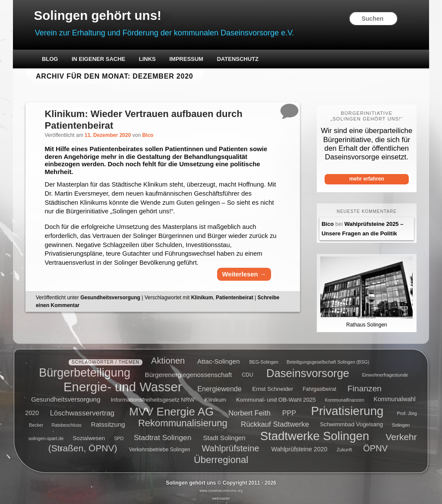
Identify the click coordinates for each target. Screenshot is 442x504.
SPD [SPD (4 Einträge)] (119, 437)
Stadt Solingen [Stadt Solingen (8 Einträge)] (224, 436)
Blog (51, 59)
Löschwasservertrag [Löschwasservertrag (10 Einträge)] (82, 411)
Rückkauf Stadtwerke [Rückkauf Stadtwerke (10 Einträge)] (275, 423)
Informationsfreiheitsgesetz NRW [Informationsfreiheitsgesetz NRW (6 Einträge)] (153, 398)
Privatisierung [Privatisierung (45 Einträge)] (347, 410)
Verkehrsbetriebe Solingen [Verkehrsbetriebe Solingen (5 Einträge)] (160, 449)
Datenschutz (238, 59)
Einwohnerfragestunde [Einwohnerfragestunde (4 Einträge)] (385, 374)
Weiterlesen (243, 276)
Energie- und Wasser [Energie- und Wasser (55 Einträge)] (123, 385)
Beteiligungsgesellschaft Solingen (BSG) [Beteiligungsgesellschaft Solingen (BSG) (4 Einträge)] (328, 361)
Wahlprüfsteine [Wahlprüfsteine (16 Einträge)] (230, 447)
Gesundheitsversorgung (111, 299)
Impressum (187, 59)
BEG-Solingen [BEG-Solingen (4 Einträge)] (264, 361)
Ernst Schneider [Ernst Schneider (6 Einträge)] (273, 388)
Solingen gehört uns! (100, 16)
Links (148, 59)
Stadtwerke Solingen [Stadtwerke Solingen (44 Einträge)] (315, 435)
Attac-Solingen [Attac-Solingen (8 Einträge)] (218, 360)
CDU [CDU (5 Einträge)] (247, 374)
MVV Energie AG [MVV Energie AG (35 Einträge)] (171, 410)
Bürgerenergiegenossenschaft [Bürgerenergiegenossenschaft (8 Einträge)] (189, 373)
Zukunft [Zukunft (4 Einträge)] (344, 449)
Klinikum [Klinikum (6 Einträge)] (215, 398)
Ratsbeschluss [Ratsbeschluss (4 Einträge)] (66, 424)
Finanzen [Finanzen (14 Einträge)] (365, 387)
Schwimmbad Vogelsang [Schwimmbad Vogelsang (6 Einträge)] (351, 423)
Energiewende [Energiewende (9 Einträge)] (219, 388)
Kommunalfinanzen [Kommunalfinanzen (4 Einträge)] (345, 399)
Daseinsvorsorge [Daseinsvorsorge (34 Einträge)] (308, 371)
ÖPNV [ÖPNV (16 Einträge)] (375, 447)
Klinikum (203, 299)
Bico (149, 136)
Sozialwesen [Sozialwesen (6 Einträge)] (89, 437)
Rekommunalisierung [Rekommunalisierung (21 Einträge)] (183, 422)
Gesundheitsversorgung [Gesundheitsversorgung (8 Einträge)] (66, 398)
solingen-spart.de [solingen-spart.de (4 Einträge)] (46, 437)
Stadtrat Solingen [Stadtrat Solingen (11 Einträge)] (163, 436)
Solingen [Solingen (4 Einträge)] (401, 424)
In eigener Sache (99, 59)
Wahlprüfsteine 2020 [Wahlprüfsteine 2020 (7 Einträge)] (300, 448)
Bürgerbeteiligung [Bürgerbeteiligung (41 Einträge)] (85, 371)
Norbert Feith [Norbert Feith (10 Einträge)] (249, 411)
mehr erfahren (366, 179)
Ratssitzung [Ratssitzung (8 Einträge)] (108, 423)
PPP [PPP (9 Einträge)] (289, 411)
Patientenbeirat (235, 299)
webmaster (221, 497)
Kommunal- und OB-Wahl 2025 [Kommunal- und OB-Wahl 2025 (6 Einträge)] (276, 398)
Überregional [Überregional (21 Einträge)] (221, 458)
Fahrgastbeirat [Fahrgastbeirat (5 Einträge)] (319, 388)
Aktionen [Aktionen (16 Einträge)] (168, 359)
